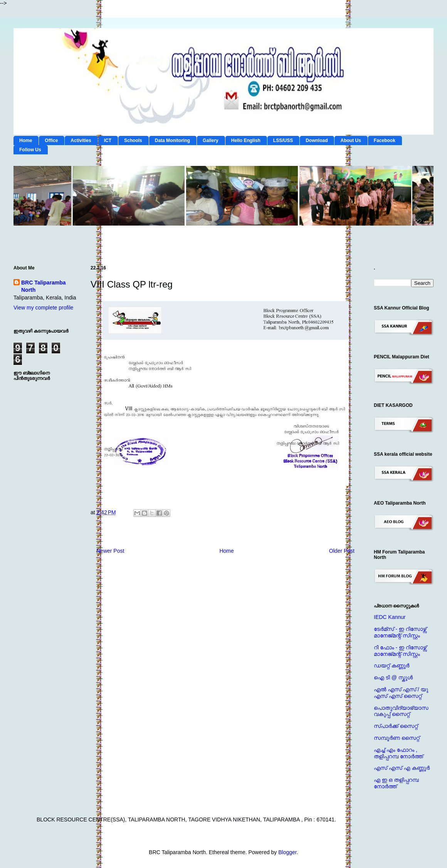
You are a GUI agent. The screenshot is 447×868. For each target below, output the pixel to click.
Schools (133, 140)
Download (317, 140)
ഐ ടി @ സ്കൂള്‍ (393, 677)
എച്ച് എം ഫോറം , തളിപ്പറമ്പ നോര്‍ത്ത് (398, 753)
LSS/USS (283, 140)
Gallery (211, 140)
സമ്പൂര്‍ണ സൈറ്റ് (397, 738)
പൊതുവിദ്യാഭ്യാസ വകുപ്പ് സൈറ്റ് (401, 711)
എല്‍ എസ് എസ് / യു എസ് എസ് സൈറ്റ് (401, 693)
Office (51, 140)
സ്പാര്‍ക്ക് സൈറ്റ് (396, 726)
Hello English (246, 140)
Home (26, 140)
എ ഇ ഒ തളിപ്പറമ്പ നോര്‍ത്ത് (396, 783)
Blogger (287, 852)
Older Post (342, 551)
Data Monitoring (172, 140)
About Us (350, 140)
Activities (81, 140)
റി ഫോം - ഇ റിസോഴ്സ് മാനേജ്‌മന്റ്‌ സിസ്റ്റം (400, 651)
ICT (108, 140)
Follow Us (30, 150)
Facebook (385, 140)
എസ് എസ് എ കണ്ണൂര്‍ (402, 768)
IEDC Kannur (390, 617)
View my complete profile (43, 308)
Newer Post (110, 551)
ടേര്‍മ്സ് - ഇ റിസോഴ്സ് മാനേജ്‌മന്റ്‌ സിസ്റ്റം (400, 632)
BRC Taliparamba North (44, 286)
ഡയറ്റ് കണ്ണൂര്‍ (392, 666)
